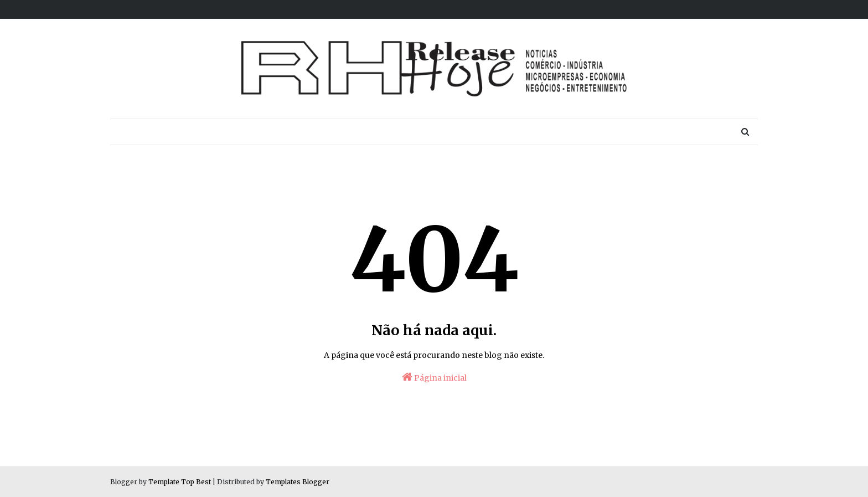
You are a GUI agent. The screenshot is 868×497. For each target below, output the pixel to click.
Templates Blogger (298, 482)
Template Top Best (180, 482)
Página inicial (434, 377)
